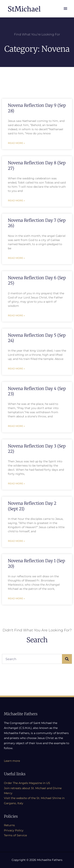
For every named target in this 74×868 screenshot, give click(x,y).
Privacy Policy (14, 830)
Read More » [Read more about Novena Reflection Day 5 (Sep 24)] (16, 369)
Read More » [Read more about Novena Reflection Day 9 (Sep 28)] (16, 143)
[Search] (67, 659)
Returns (9, 825)
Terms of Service (15, 835)
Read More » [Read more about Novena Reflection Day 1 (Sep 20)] (16, 598)
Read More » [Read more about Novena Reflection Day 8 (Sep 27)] (16, 200)
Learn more (12, 761)
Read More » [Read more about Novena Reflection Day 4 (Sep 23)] (16, 426)
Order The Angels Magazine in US (27, 783)
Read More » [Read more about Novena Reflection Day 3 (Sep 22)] (16, 483)
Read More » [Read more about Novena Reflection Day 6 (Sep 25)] (16, 315)
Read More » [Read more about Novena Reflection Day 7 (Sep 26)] (16, 258)
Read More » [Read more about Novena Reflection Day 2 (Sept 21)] (16, 541)
